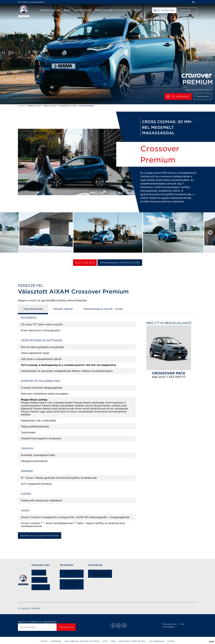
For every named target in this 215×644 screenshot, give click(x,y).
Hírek (182, 624)
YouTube (39, 573)
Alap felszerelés (33, 309)
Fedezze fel (203, 96)
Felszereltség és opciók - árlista (103, 309)
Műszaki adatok (63, 309)
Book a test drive (85, 263)
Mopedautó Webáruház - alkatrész (72, 584)
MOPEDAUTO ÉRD (72, 574)
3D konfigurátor (178, 97)
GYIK (105, 641)
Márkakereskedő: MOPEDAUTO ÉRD (120, 263)
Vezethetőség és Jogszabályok (100, 574)
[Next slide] (210, 232)
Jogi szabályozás (156, 641)
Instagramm (41, 587)
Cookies (171, 641)
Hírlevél (44, 641)
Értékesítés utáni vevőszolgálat (170, 625)
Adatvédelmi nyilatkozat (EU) (132, 641)
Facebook (39, 580)
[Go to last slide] (5, 232)
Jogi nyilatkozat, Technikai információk (82, 641)
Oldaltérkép (56, 641)
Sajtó (113, 641)
